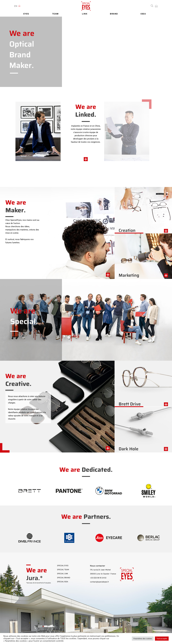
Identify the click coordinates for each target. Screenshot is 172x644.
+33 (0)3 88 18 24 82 (98, 578)
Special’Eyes (63, 566)
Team (55, 14)
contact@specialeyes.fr (99, 582)
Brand (114, 14)
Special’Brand (64, 578)
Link (85, 14)
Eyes (26, 14)
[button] (152, 5)
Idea (143, 14)
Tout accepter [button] (162, 639)
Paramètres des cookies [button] (143, 639)
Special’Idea (63, 582)
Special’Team (63, 570)
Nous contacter (98, 566)
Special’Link (63, 574)
